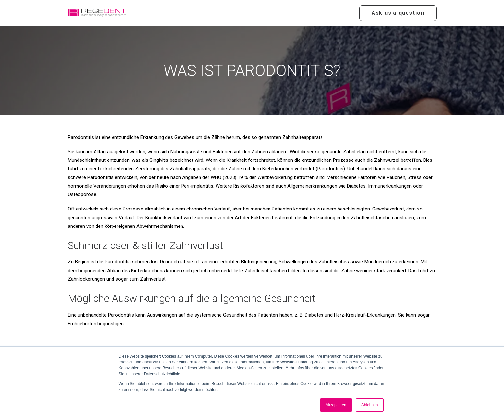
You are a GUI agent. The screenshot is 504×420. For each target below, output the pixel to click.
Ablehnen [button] (370, 405)
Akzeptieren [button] (336, 405)
